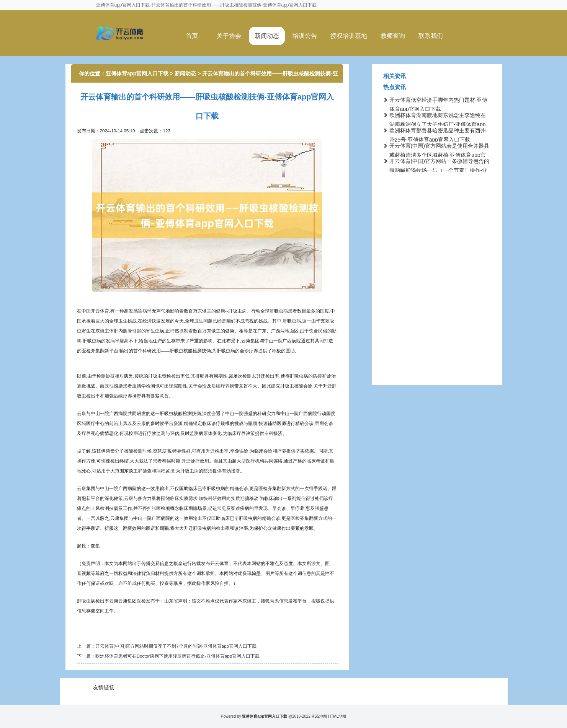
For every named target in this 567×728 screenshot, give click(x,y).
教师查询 (393, 36)
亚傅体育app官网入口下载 (137, 73)
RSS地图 (319, 716)
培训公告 (305, 36)
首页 (192, 36)
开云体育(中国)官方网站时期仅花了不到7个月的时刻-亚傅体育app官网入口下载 (176, 646)
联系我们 (431, 36)
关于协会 (229, 36)
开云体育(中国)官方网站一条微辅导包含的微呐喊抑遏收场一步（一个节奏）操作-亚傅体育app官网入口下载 (439, 170)
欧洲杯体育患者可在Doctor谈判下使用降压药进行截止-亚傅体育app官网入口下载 (178, 656)
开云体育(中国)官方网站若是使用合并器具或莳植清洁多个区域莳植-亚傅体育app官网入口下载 (439, 155)
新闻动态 (267, 36)
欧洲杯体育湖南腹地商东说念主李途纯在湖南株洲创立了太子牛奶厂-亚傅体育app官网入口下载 (438, 124)
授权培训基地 (349, 36)
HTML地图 (337, 716)
